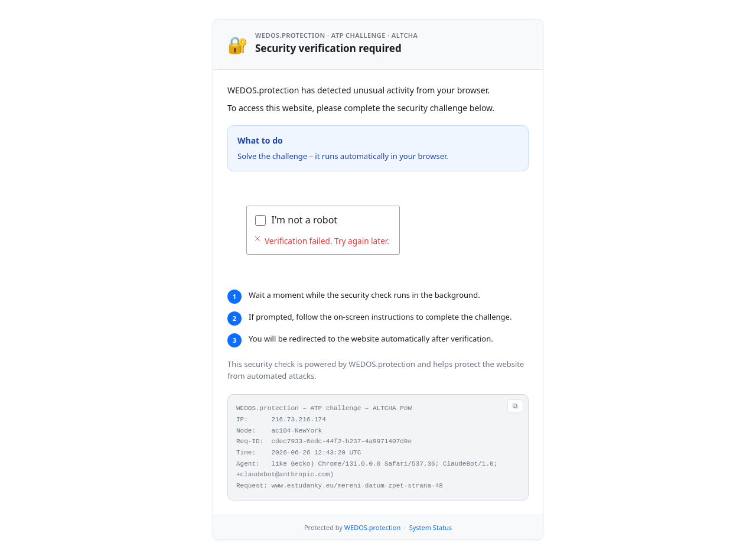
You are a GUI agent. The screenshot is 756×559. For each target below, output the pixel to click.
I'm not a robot (305, 220)
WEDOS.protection (372, 527)
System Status (431, 527)
